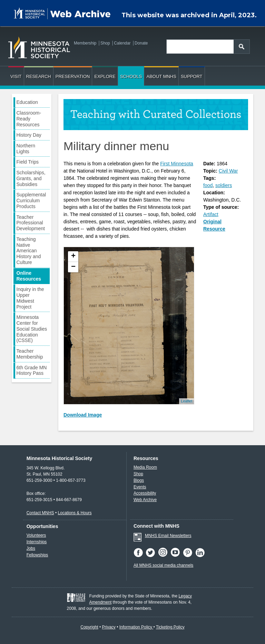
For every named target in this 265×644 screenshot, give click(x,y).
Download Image (83, 415)
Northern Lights (26, 149)
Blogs (139, 480)
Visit (16, 76)
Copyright (89, 627)
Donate (141, 43)
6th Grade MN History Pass (32, 370)
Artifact (211, 214)
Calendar (122, 43)
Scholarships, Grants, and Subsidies (31, 178)
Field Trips (28, 162)
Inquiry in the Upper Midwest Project (30, 298)
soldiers (224, 185)
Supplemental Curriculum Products (31, 201)
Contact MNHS (40, 513)
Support (192, 76)
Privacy (109, 627)
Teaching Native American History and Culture (29, 251)
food (208, 185)
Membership (85, 43)
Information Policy (136, 627)
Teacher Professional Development (31, 223)
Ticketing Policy (170, 627)
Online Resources (29, 276)
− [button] (73, 267)
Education (27, 102)
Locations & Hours (75, 513)
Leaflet (187, 401)
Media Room (145, 467)
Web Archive (145, 500)
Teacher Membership (30, 354)
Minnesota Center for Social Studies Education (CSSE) (32, 329)
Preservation (73, 76)
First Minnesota (177, 164)
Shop (105, 43)
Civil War (228, 171)
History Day (29, 135)
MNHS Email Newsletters (168, 536)
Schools (131, 76)
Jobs (31, 548)
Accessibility (145, 493)
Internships (37, 542)
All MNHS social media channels (163, 565)
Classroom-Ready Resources (29, 119)
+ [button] (73, 256)
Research (39, 76)
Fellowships (37, 555)
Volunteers (36, 535)
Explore (105, 76)
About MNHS (161, 76)
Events (140, 487)
